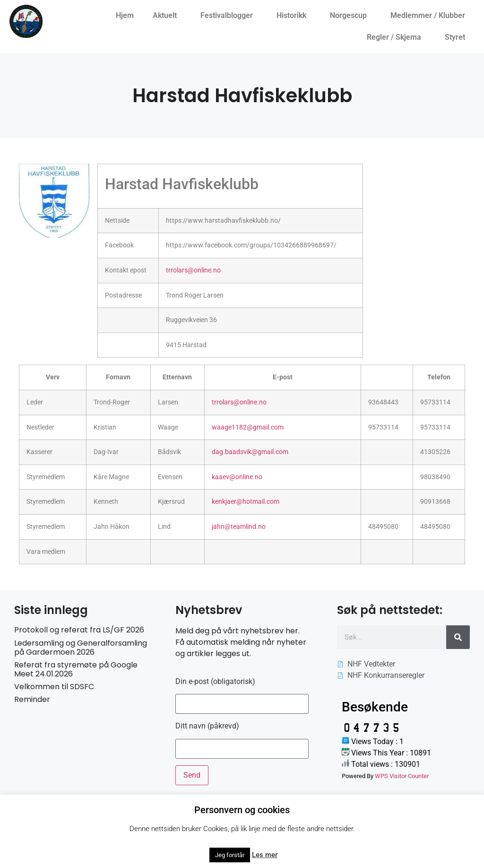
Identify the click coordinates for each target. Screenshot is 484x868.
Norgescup (351, 16)
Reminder (32, 699)
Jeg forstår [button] (230, 855)
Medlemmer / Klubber (430, 16)
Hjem (125, 15)
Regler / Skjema (396, 37)
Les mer (265, 855)
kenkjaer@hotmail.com (246, 502)
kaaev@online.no (237, 477)
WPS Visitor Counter (402, 776)
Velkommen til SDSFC (54, 687)
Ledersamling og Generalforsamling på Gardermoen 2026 (81, 648)
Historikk (294, 16)
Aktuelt (167, 16)
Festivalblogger (229, 16)
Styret (457, 37)
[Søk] (458, 637)
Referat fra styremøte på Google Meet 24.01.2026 (76, 669)
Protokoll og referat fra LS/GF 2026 (79, 630)
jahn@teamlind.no (239, 527)
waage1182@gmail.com (248, 427)
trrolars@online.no (193, 270)
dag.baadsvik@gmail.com (250, 452)
